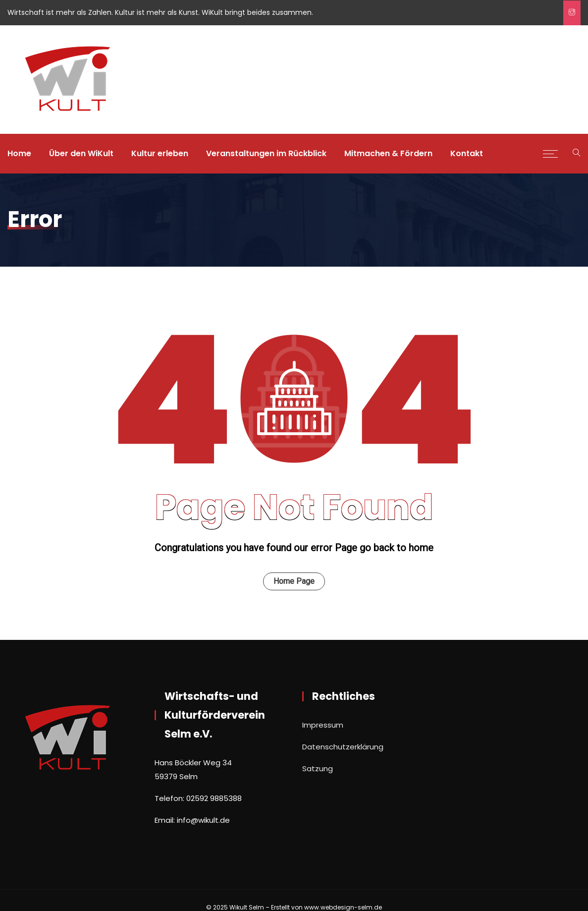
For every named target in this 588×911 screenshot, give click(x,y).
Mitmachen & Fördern (388, 153)
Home (19, 153)
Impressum (323, 725)
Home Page (294, 581)
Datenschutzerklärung (343, 747)
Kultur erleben (160, 153)
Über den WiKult (81, 153)
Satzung (318, 769)
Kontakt (467, 153)
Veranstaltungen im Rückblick (266, 153)
